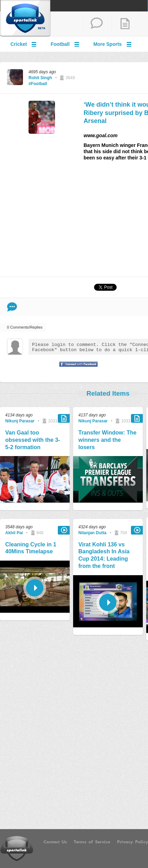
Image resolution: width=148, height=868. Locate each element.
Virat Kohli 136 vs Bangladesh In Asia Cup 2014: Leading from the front (104, 555)
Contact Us (55, 842)
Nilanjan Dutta (92, 533)
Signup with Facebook (77, 369)
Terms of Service (92, 842)
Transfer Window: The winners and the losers (107, 440)
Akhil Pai (14, 533)
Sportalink (25, 18)
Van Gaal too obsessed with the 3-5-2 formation (33, 440)
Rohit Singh (40, 78)
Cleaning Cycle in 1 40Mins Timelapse (31, 548)
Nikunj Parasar (20, 421)
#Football (38, 84)
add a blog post (125, 24)
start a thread (97, 24)
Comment (12, 307)
